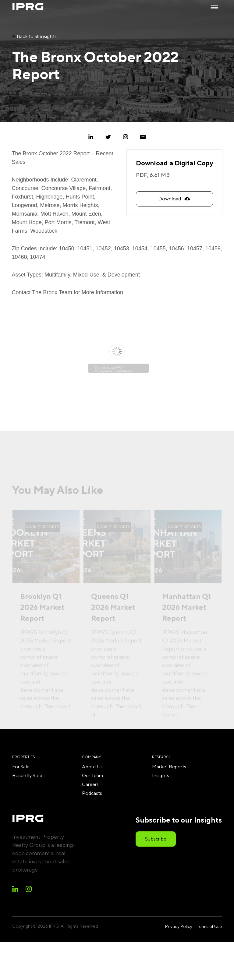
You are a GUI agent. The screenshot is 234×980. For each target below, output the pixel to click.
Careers (90, 784)
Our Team (92, 776)
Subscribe (156, 839)
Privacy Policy (179, 926)
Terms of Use (209, 926)
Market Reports (169, 767)
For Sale (21, 767)
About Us (92, 767)
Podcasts (92, 793)
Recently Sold (27, 776)
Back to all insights (34, 36)
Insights (161, 776)
